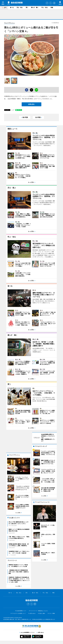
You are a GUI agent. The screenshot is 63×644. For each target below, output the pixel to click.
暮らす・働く (35, 7)
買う (27, 7)
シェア (13, 110)
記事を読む (31, 104)
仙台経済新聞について (21, 614)
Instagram (54, 3)
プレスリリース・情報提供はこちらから (39, 614)
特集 (52, 7)
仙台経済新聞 (15, 3)
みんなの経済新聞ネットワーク (31, 629)
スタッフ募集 (52, 617)
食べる (12, 7)
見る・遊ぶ (20, 7)
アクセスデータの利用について (19, 617)
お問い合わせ (32, 617)
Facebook (47, 3)
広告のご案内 (42, 617)
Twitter (51, 3)
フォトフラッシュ (9, 23)
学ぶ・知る (45, 7)
